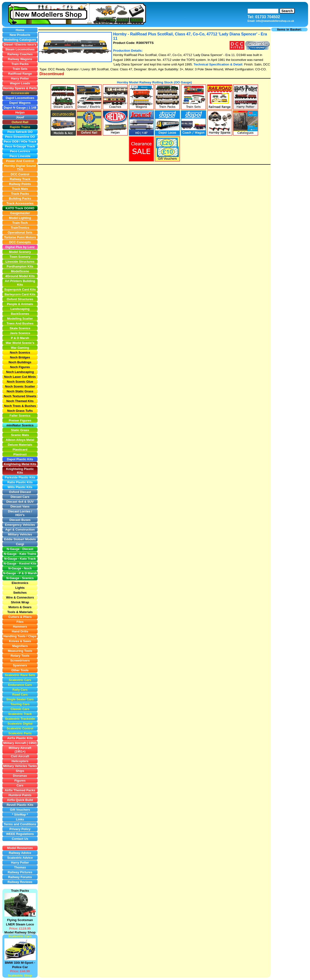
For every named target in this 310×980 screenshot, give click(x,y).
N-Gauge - (11, 573)
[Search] (263, 11)
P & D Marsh (28, 573)
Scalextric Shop (20, 976)
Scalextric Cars (20, 936)
